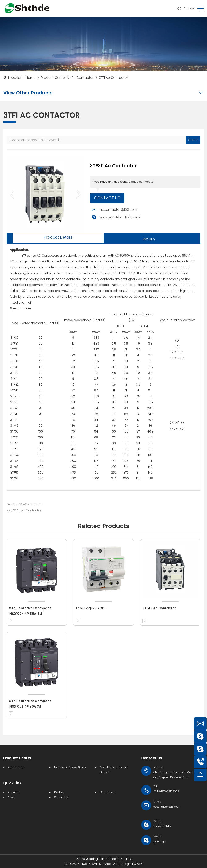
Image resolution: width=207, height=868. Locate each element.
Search (193, 140)
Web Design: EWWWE (128, 864)
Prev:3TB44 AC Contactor (25, 504)
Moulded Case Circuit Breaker (113, 770)
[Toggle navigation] (199, 8)
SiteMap (105, 864)
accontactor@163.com (118, 210)
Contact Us (107, 198)
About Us (14, 792)
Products (60, 792)
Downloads (107, 792)
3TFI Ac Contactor (113, 78)
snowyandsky (111, 217)
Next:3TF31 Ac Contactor (24, 510)
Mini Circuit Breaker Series (70, 767)
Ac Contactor (82, 78)
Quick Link (12, 783)
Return (149, 239)
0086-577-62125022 (166, 791)
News (11, 797)
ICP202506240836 (77, 864)
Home (31, 78)
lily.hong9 (133, 217)
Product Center (53, 78)
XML (95, 864)
